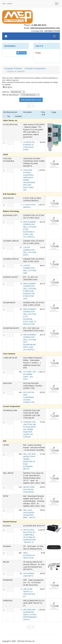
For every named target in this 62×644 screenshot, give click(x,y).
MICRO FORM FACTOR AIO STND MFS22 (29, 490)
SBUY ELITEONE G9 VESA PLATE (29, 555)
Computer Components (35, 68)
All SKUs (8, 87)
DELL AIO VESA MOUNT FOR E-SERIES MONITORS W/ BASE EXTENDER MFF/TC (30, 462)
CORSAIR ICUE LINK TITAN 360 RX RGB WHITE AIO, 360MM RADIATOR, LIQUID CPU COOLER (30, 429)
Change (21, 53)
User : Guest (7, 4)
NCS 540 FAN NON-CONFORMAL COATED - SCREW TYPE (29, 397)
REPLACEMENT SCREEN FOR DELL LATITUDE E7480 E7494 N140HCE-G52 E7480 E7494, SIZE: (30, 291)
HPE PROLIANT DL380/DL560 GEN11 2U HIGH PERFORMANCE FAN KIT (30, 615)
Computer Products (13, 68)
